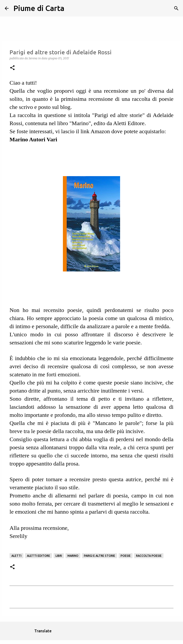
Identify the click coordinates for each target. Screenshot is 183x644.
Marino (73, 556)
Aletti (16, 556)
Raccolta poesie (149, 556)
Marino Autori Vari (33, 139)
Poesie (126, 556)
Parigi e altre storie (99, 556)
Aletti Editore (38, 556)
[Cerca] (71, 8)
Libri (59, 556)
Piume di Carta (39, 8)
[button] (12, 68)
